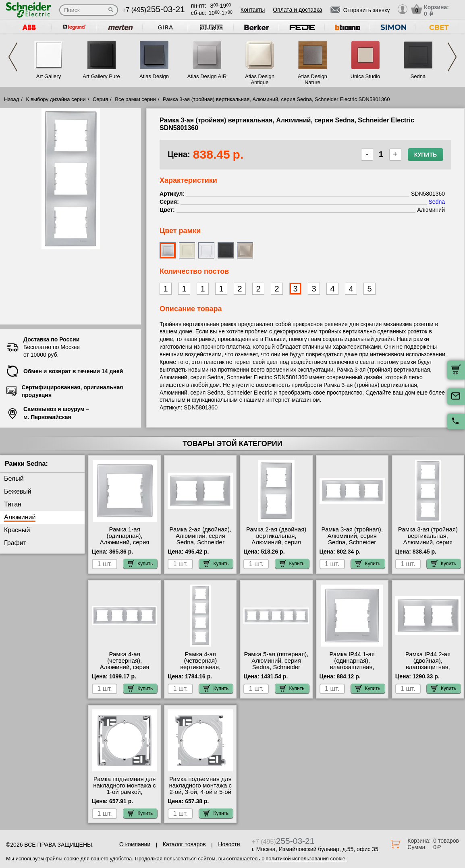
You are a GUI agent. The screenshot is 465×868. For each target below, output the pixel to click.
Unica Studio (365, 76)
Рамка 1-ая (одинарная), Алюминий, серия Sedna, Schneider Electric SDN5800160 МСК (124, 546)
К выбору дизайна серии (56, 99)
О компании (135, 844)
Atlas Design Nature (312, 79)
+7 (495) (154, 10)
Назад (11, 99)
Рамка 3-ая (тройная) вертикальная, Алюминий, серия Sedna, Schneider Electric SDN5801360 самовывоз (428, 546)
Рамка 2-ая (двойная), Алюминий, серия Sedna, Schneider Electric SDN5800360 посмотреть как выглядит (200, 546)
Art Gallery (49, 76)
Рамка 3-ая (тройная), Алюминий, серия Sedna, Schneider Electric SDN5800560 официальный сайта (352, 542)
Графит (15, 543)
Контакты (253, 10)
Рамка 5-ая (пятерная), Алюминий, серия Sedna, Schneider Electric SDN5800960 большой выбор (276, 667)
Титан (13, 504)
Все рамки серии (135, 99)
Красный (17, 530)
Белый (14, 478)
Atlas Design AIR (207, 76)
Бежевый (18, 491)
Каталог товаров (184, 844)
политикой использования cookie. (306, 859)
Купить (426, 155)
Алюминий (20, 517)
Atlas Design (154, 76)
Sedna (418, 76)
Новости (229, 844)
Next (452, 57)
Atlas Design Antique (260, 79)
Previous (13, 57)
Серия (100, 99)
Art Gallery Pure (101, 76)
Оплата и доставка (297, 10)
